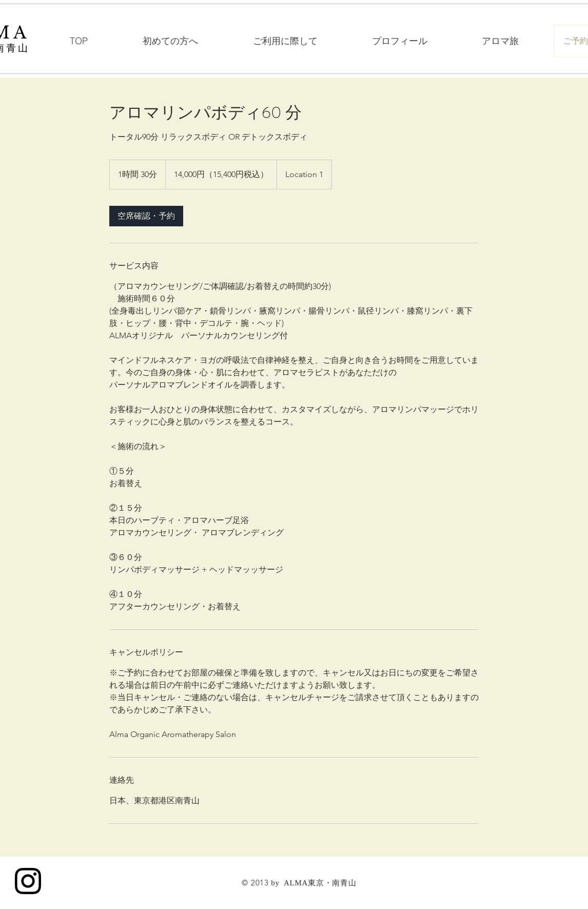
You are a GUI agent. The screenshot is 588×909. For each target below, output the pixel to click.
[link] (146, 216)
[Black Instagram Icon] (28, 881)
